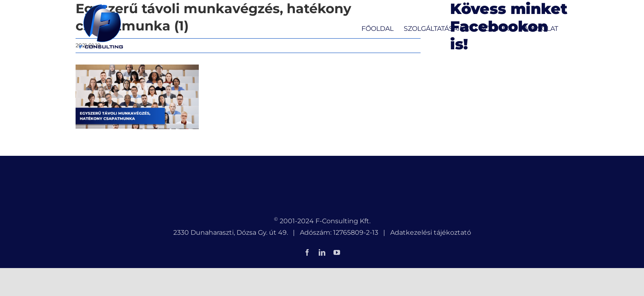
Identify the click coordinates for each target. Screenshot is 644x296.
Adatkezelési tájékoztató (431, 232)
